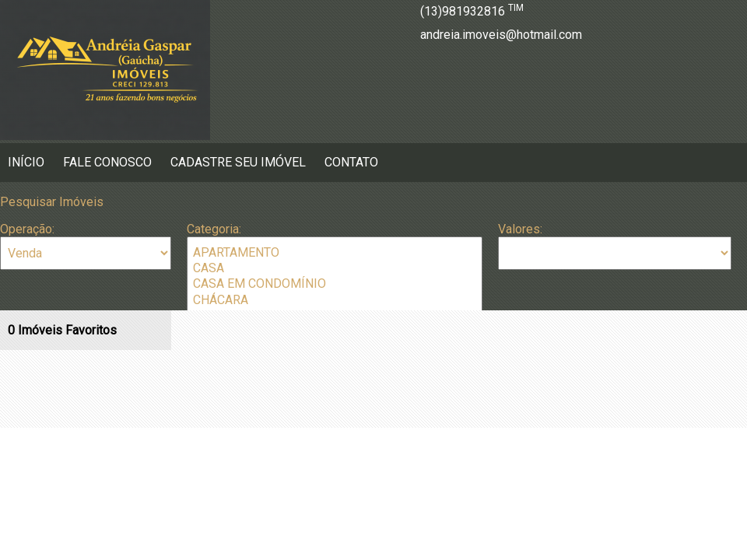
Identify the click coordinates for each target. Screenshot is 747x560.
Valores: (520, 229)
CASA (335, 268)
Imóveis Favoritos (62, 330)
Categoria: (214, 229)
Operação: (27, 229)
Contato (351, 162)
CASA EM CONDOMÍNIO (335, 284)
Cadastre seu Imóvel (238, 162)
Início (26, 162)
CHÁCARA (335, 300)
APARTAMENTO (335, 253)
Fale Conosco (107, 162)
